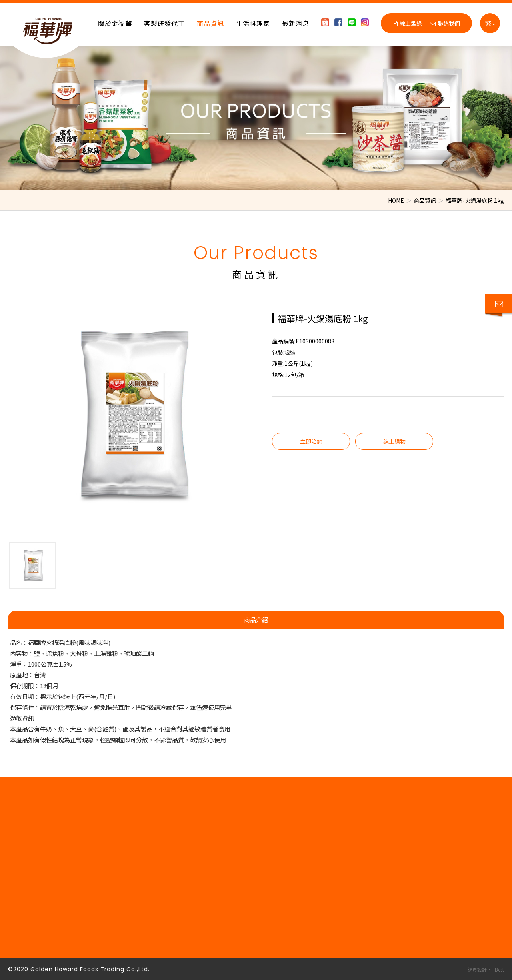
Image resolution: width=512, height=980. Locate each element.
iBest (499, 969)
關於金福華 (115, 23)
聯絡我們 (445, 23)
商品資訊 (210, 23)
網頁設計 (477, 969)
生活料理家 (253, 23)
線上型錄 (407, 23)
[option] (256, 118)
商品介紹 (256, 620)
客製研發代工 (164, 23)
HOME (396, 200)
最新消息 (296, 23)
